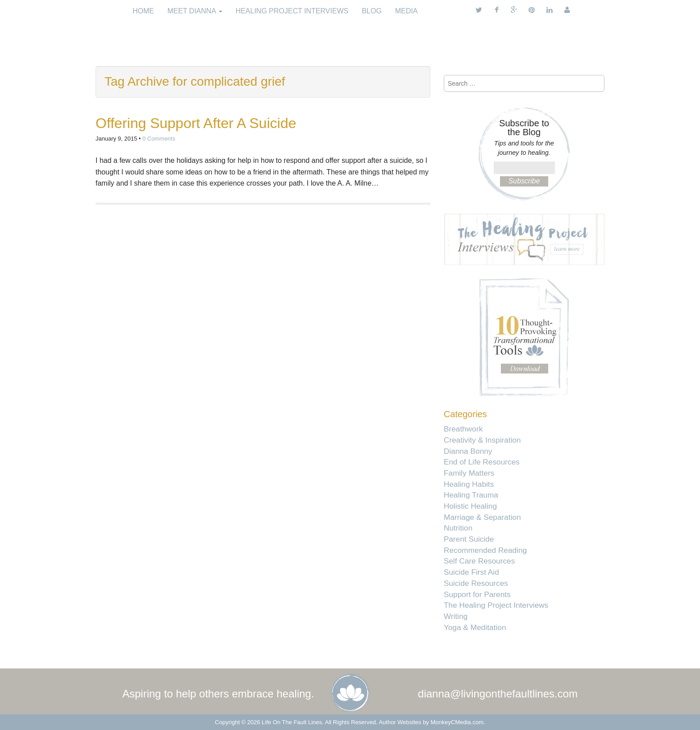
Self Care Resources (479, 561)
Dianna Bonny (468, 451)
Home (143, 11)
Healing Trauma (471, 495)
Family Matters (469, 473)
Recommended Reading (485, 550)
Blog (371, 11)
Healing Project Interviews (292, 11)
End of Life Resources (482, 462)
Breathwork (463, 429)
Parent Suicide (469, 539)
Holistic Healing (470, 506)
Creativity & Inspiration (482, 440)
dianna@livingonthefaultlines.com (498, 694)
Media (406, 11)
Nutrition (458, 528)
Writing (456, 616)
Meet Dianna (195, 11)
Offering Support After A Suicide (196, 123)
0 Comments (159, 139)
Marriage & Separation (482, 517)
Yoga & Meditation (475, 627)
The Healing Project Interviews (496, 605)
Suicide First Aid (471, 572)
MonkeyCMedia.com (457, 722)
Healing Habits (469, 484)
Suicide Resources (476, 583)
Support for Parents (477, 594)
